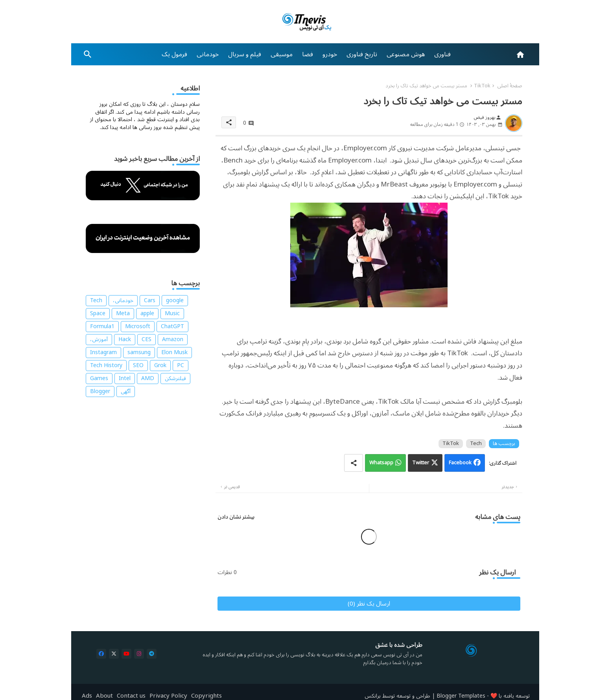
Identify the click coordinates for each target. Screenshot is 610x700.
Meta (123, 314)
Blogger (100, 392)
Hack (125, 340)
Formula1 (102, 327)
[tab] (442, 54)
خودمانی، (123, 301)
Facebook (460, 463)
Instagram (103, 353)
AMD (148, 379)
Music (172, 314)
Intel (125, 379)
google (175, 301)
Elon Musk (174, 353)
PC (181, 366)
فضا (308, 54)
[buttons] (101, 654)
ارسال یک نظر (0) (369, 604)
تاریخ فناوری (362, 54)
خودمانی (208, 54)
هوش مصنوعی (406, 54)
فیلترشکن (175, 379)
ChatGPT (172, 327)
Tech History (106, 366)
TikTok (482, 86)
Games (99, 379)
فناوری (442, 54)
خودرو (330, 54)
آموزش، (99, 340)
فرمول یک (174, 54)
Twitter (421, 463)
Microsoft (138, 327)
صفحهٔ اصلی (510, 86)
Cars (150, 301)
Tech (476, 444)
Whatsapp (381, 463)
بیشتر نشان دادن (236, 517)
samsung (139, 353)
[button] (88, 54)
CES (147, 340)
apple (147, 314)
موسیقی (282, 54)
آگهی (126, 392)
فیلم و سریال (245, 54)
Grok (160, 366)
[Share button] (354, 463)
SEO (138, 366)
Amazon (173, 340)
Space (98, 314)
